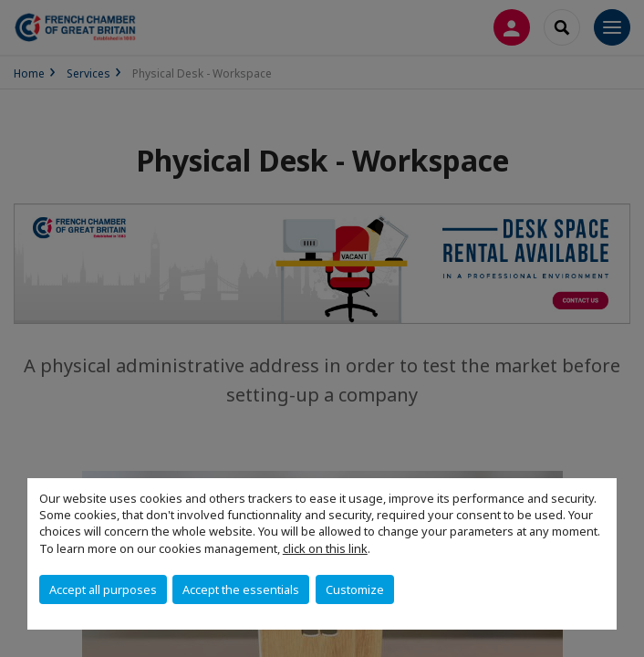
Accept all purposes (103, 589)
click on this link (325, 548)
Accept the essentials (241, 589)
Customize (355, 589)
